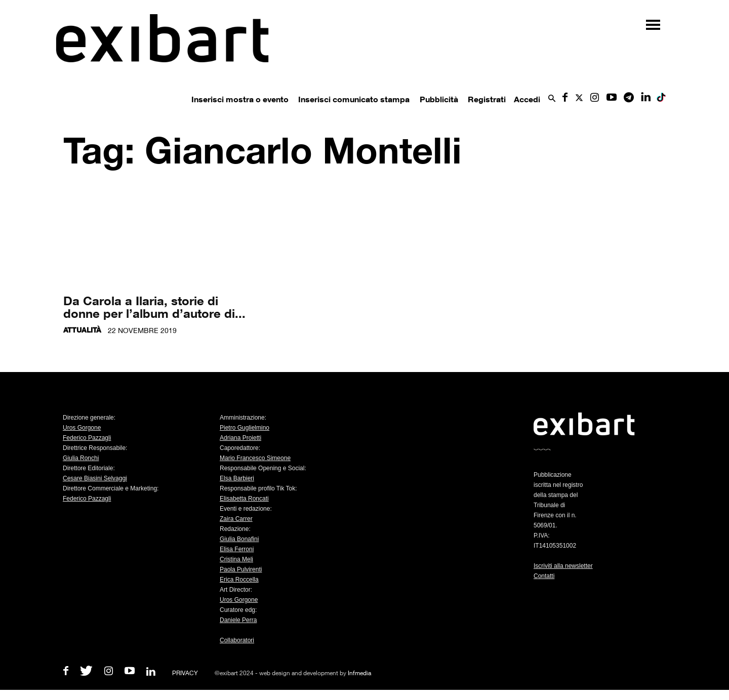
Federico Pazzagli (87, 438)
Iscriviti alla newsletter (563, 566)
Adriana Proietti (240, 438)
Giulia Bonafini (239, 539)
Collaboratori (237, 640)
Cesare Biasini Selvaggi (95, 478)
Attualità (82, 330)
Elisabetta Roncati (244, 499)
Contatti (544, 576)
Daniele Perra (238, 620)
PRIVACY (185, 673)
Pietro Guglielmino (245, 428)
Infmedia (359, 673)
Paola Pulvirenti (241, 569)
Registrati (487, 99)
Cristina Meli (236, 559)
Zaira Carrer (236, 519)
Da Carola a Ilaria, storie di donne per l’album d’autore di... (154, 307)
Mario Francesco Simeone (255, 458)
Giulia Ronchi (81, 458)
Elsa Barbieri (237, 478)
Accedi (527, 99)
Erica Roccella (239, 580)
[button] (552, 99)
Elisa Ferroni (237, 549)
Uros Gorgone (82, 428)
